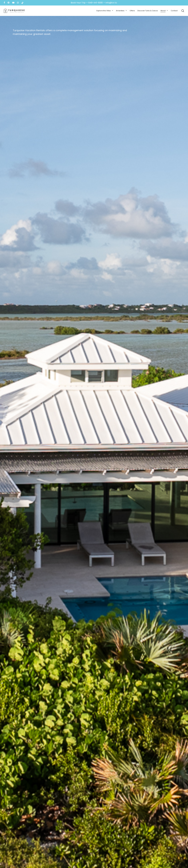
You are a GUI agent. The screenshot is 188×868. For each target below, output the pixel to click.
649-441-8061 (96, 3)
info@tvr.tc (111, 3)
